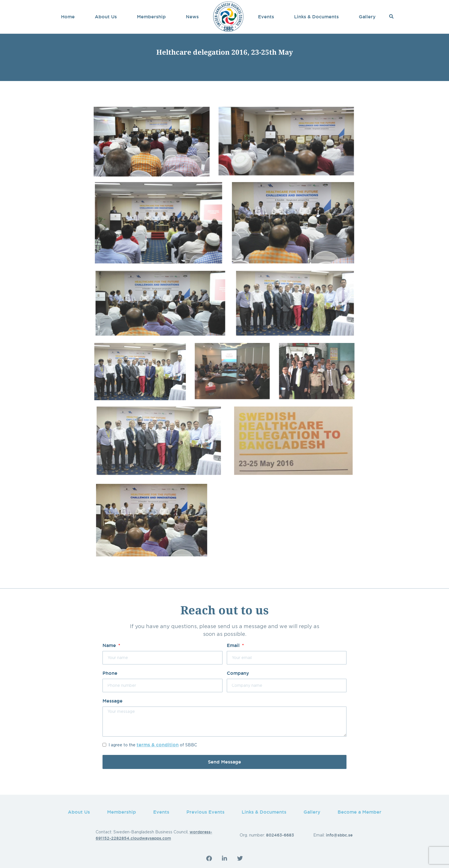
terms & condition (158, 755)
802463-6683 (280, 846)
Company (238, 684)
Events (266, 17)
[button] (391, 17)
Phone (110, 684)
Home (68, 17)
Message (113, 711)
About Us (106, 17)
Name (110, 656)
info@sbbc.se (339, 846)
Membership (151, 17)
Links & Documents (316, 17)
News (192, 17)
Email (234, 656)
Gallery (367, 17)
